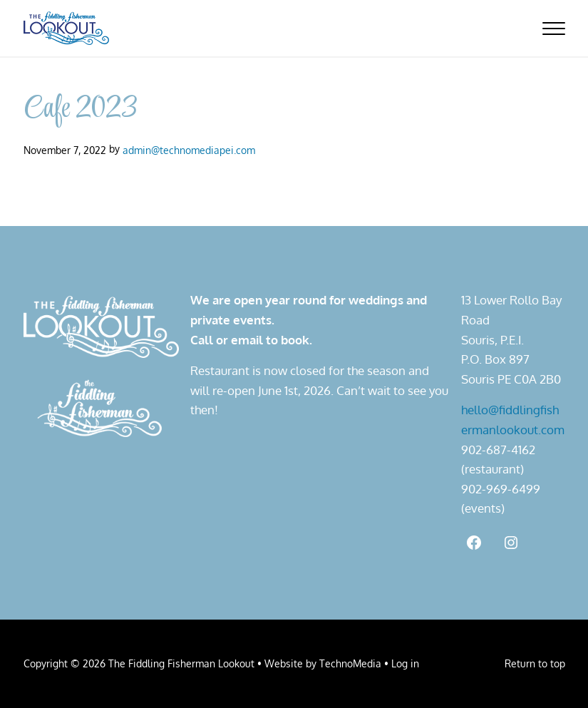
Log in (405, 663)
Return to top (535, 663)
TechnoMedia (350, 663)
